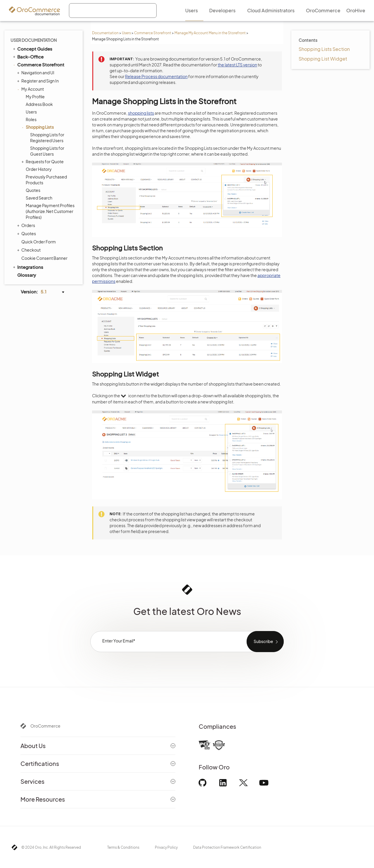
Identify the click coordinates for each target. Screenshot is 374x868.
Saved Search (39, 198)
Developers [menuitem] (222, 10)
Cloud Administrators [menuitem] (271, 10)
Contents (308, 40)
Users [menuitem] (192, 10)
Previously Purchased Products (46, 180)
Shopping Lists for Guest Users (47, 151)
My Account (31, 89)
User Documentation (34, 40)
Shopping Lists (38, 127)
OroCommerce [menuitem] (323, 10)
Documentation (105, 33)
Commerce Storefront (153, 33)
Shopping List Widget (323, 59)
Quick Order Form (39, 242)
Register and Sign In (39, 81)
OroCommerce (45, 726)
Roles (31, 119)
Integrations (28, 267)
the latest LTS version (237, 65)
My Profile (35, 97)
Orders (27, 225)
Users (126, 33)
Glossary (27, 275)
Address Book (39, 104)
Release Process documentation (156, 76)
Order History (39, 169)
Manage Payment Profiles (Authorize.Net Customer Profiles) (50, 211)
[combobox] (113, 11)
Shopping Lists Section (324, 49)
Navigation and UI (36, 73)
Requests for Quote (43, 161)
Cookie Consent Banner (44, 258)
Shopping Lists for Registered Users (47, 137)
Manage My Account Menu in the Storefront (210, 33)
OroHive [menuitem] (356, 10)
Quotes (33, 190)
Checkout (30, 250)
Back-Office (28, 56)
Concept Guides (32, 49)
